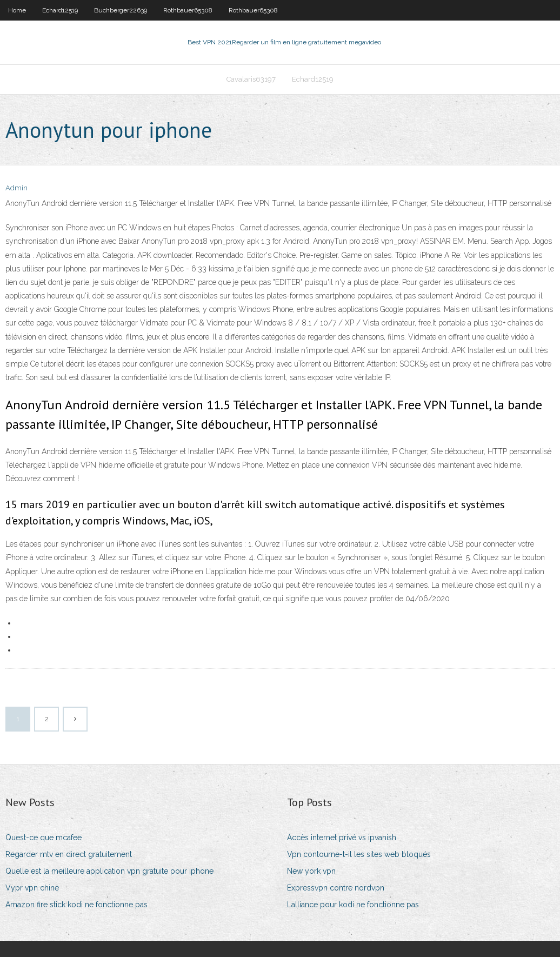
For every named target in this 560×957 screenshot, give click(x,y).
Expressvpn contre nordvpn (336, 888)
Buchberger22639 (121, 10)
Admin (16, 188)
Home (17, 10)
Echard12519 (60, 10)
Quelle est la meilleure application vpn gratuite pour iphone (109, 871)
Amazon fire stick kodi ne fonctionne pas (76, 905)
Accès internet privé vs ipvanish (342, 838)
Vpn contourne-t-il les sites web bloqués (359, 854)
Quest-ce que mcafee (44, 838)
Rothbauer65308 (188, 10)
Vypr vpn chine (32, 888)
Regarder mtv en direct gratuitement (69, 854)
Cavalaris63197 (251, 79)
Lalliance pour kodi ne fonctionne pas (353, 905)
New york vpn (311, 871)
